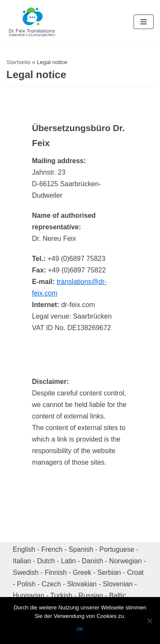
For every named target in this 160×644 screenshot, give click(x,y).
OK (80, 629)
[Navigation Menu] (144, 22)
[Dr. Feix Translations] (32, 22)
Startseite (18, 62)
